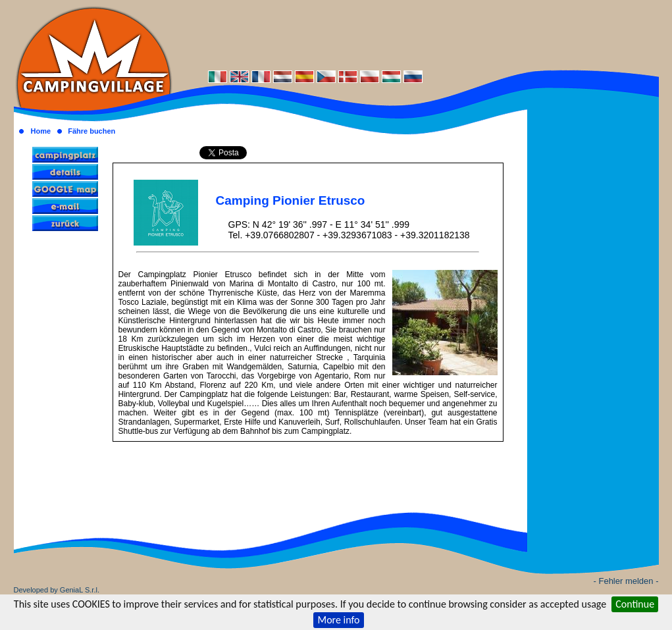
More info (338, 620)
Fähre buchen (91, 131)
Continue (635, 604)
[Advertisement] (415, 34)
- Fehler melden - (626, 581)
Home (40, 131)
